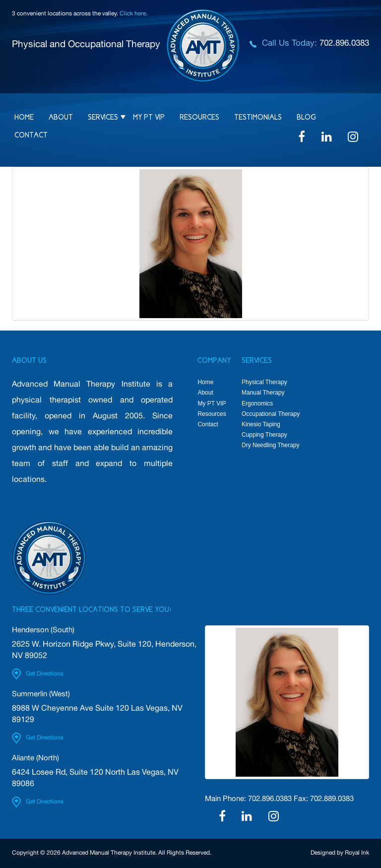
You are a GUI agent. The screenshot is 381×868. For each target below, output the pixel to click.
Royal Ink (357, 853)
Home (24, 117)
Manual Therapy (263, 393)
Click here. (133, 14)
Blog (306, 117)
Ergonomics (257, 403)
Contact (31, 135)
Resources (199, 117)
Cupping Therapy (264, 435)
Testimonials (258, 117)
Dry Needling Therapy (271, 445)
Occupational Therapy (271, 414)
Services (103, 117)
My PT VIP (149, 117)
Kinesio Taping (261, 424)
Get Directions (45, 674)
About (61, 117)
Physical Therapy (264, 382)
